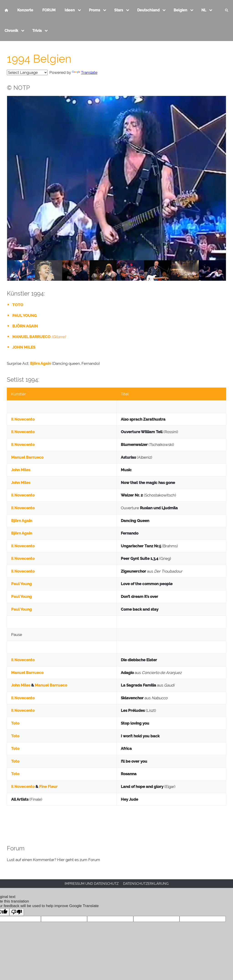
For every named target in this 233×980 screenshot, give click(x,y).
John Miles (21, 470)
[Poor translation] (17, 912)
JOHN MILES (24, 347)
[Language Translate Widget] (27, 72)
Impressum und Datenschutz (92, 884)
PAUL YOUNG (24, 316)
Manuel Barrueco (27, 457)
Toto (15, 723)
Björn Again (41, 363)
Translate (85, 72)
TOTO (18, 305)
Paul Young (22, 584)
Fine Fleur (48, 787)
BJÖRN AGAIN (25, 326)
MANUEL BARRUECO (31, 337)
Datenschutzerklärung (146, 884)
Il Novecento (23, 419)
